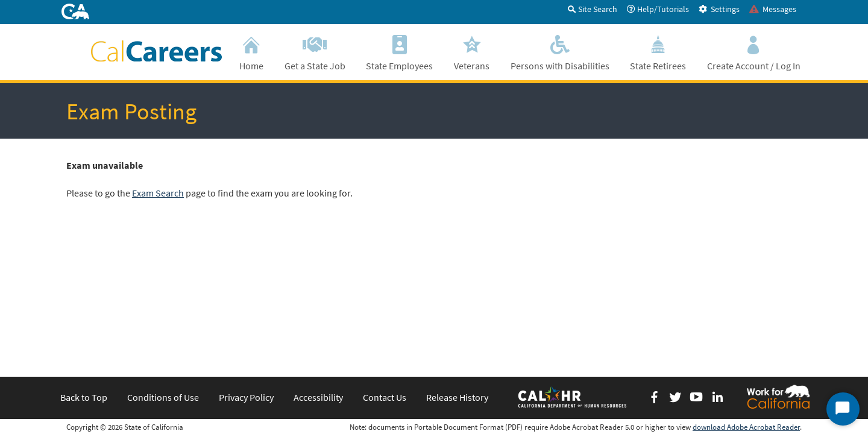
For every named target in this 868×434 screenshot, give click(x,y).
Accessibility (318, 262)
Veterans (472, 52)
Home (252, 52)
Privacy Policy (246, 262)
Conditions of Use (163, 262)
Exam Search (158, 193)
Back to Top (84, 262)
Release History (457, 262)
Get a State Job (315, 52)
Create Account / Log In (753, 52)
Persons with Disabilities (560, 52)
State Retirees (658, 52)
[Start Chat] (843, 409)
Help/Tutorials (658, 9)
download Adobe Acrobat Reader (746, 291)
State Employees (400, 52)
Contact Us (385, 262)
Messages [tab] (773, 9)
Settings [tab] (719, 9)
